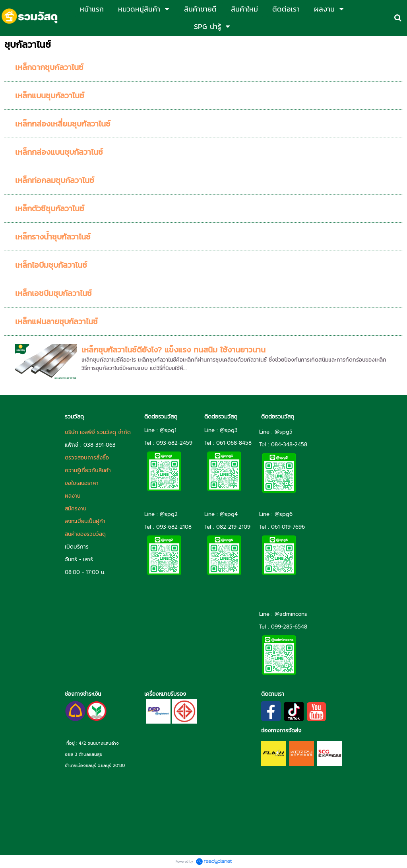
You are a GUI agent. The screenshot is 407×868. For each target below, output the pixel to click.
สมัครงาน (76, 509)
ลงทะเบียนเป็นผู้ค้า (85, 521)
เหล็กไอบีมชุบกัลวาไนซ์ (51, 265)
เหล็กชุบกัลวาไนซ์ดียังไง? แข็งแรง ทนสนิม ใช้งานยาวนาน (173, 350)
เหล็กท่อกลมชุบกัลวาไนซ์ (55, 180)
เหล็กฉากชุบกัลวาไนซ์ (49, 67)
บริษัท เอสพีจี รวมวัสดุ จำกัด (98, 432)
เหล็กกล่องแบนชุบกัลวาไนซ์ (59, 152)
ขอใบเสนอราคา (82, 483)
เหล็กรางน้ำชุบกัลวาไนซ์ (53, 237)
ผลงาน (73, 496)
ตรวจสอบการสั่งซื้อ (87, 458)
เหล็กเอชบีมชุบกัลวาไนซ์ (53, 293)
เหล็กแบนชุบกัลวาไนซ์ (50, 95)
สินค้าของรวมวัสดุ (85, 534)
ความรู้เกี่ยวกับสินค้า (88, 470)
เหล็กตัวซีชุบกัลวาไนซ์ (50, 208)
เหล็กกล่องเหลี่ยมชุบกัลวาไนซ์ (63, 124)
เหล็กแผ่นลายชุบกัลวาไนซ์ (56, 321)
